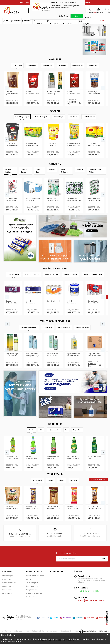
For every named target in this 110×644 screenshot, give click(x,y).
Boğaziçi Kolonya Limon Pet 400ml (12, 355)
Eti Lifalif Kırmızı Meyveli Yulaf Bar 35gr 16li (32, 508)
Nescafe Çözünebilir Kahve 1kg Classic (74, 93)
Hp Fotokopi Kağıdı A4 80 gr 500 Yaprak (33, 200)
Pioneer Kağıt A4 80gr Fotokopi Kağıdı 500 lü (12, 200)
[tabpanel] (89, 47)
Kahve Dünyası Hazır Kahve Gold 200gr (94, 93)
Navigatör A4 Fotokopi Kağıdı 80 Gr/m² (53, 200)
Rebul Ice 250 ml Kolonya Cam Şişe (33, 355)
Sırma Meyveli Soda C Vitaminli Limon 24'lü (73, 457)
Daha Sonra (64, 16)
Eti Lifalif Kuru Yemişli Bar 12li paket (73, 508)
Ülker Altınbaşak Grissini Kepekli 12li (54, 508)
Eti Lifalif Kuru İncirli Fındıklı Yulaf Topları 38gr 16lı (12, 508)
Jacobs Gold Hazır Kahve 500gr (53, 93)
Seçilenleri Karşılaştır (98, 480)
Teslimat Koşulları (32, 583)
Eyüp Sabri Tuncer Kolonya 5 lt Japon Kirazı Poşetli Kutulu (94, 355)
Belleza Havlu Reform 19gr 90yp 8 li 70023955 (94, 302)
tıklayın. (105, 631)
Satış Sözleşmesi (32, 590)
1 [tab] (93, 34)
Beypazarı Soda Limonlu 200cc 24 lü (12, 457)
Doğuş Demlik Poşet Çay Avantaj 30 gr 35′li (12, 144)
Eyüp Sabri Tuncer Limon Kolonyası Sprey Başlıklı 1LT (73, 355)
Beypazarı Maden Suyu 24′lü (53, 457)
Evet (76, 16)
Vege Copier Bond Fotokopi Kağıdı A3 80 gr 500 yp (94, 200)
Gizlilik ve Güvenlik (32, 597)
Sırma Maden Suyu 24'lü (94, 457)
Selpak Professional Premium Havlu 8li (32, 302)
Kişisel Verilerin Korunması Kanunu (35, 577)
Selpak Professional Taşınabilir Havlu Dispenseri (73, 302)
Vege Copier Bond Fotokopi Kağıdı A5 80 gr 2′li (74, 200)
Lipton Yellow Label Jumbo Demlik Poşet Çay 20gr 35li (53, 144)
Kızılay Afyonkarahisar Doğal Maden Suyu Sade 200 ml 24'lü (33, 457)
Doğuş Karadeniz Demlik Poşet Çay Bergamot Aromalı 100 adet (33, 144)
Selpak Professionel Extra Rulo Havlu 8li (12, 302)
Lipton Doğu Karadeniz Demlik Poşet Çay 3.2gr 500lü (94, 144)
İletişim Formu (7, 590)
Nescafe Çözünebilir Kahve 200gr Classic (33, 93)
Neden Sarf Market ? (9, 583)
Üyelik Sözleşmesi (32, 586)
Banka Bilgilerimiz (9, 586)
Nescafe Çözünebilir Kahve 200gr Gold (12, 93)
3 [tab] (96, 34)
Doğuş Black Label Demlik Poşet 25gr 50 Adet (74, 144)
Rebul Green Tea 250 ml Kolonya (52, 355)
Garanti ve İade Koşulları (35, 593)
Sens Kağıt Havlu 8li (54, 301)
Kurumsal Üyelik (8, 576)
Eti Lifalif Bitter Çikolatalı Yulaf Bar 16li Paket (94, 508)
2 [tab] (94, 34)
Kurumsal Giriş (7, 593)
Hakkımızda (6, 579)
